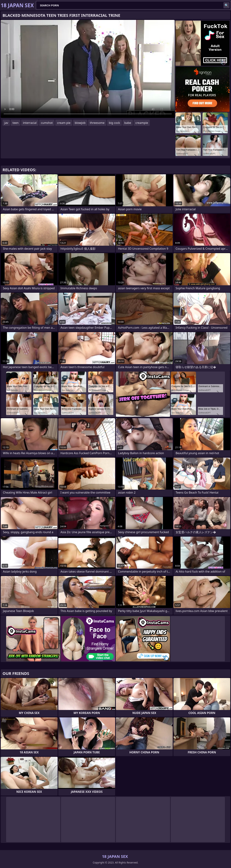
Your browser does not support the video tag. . (88, 69)
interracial (30, 123)
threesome (97, 123)
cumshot (47, 123)
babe (128, 123)
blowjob (80, 123)
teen (16, 123)
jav (6, 123)
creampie (142, 123)
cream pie (64, 123)
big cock (114, 123)
